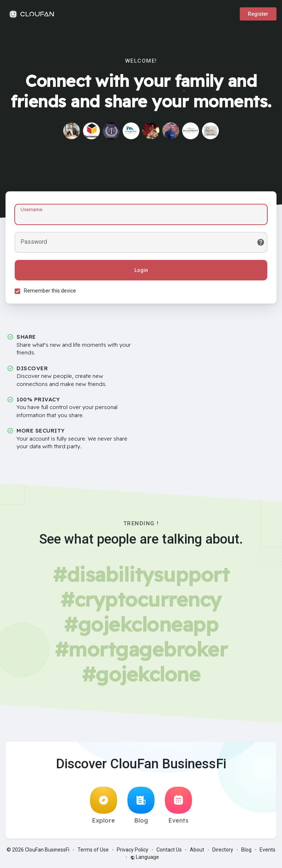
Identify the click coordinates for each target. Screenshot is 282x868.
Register (258, 14)
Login (141, 270)
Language (145, 857)
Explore (104, 805)
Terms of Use (93, 850)
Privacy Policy (133, 850)
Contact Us (169, 850)
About (197, 850)
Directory (223, 850)
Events (178, 805)
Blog (141, 805)
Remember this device (50, 291)
